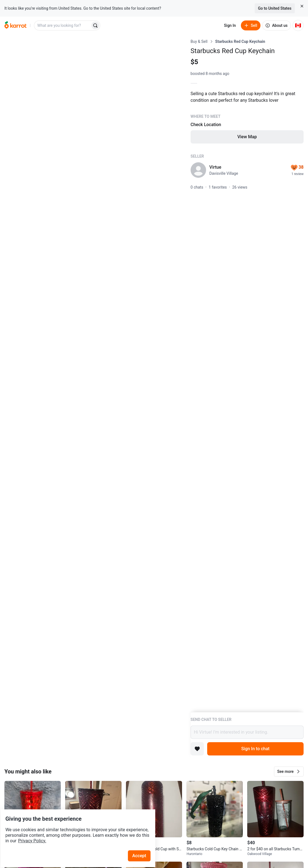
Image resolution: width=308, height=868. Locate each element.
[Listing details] (247, 375)
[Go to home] (15, 25)
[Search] (95, 25)
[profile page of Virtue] (198, 170)
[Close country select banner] (302, 6)
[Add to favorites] (197, 749)
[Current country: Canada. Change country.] (298, 25)
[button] (289, 771)
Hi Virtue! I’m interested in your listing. (247, 732)
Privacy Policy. (75, 825)
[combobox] (63, 25)
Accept (143, 840)
